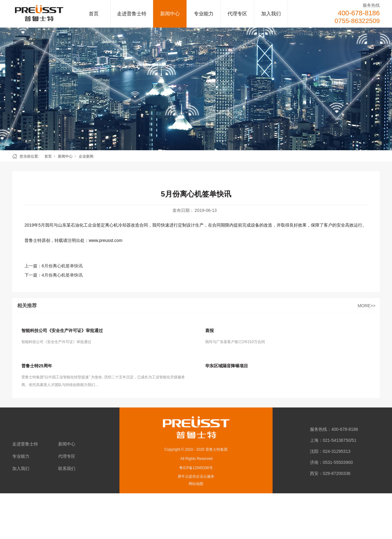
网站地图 (196, 484)
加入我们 (271, 14)
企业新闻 (86, 156)
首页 (94, 14)
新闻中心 (170, 14)
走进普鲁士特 (132, 14)
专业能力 (204, 14)
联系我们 (67, 468)
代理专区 (237, 14)
